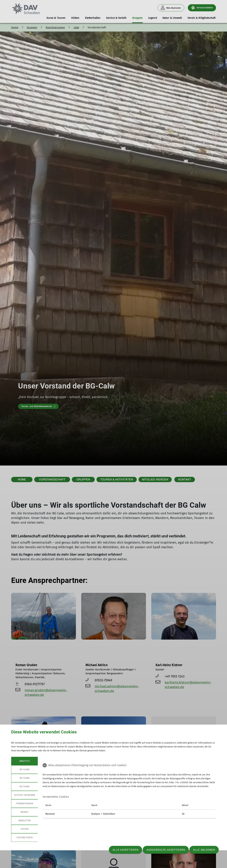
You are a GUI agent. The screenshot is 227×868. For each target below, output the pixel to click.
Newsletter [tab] (25, 821)
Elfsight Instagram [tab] (25, 795)
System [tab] (24, 829)
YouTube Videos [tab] (24, 838)
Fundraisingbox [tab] (25, 804)
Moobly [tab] (24, 812)
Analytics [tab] (24, 761)
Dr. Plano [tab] (24, 770)
